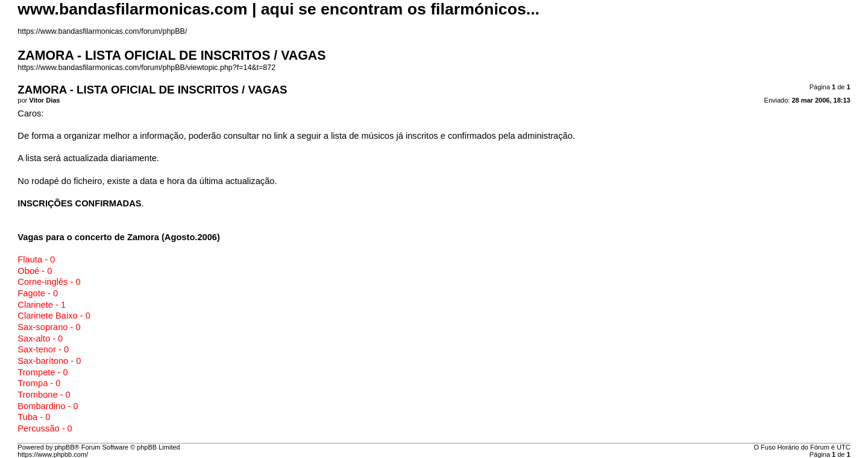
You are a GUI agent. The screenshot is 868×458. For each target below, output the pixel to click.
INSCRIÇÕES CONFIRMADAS (79, 203)
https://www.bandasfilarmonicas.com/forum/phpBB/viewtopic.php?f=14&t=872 (146, 68)
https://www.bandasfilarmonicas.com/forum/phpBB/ (102, 31)
